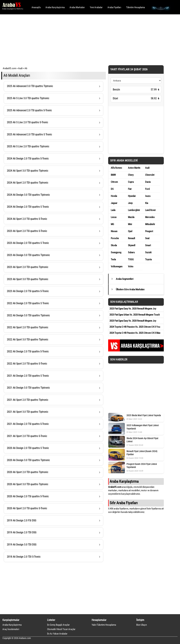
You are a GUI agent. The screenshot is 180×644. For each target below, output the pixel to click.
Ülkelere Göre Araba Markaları (130, 289)
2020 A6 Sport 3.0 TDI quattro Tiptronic (27, 484)
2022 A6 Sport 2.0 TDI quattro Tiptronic (27, 327)
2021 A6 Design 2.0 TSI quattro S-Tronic (28, 424)
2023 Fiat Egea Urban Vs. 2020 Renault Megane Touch (135, 315)
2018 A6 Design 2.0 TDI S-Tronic (24, 557)
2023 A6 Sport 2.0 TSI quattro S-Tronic (27, 231)
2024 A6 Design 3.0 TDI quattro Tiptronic (28, 195)
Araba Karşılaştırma (55, 7)
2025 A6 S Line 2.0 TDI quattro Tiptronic (28, 146)
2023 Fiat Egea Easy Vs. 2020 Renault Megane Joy (133, 309)
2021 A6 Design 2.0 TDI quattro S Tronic (28, 376)
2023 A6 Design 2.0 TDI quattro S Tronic (28, 243)
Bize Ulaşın (142, 625)
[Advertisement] (85, 39)
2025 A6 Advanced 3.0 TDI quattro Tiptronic (30, 86)
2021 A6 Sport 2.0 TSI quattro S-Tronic (27, 436)
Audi (20, 68)
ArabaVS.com (9, 68)
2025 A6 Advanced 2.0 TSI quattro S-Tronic (29, 110)
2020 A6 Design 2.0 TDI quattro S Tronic (28, 448)
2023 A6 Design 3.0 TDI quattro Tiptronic (28, 255)
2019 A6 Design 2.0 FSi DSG (22, 520)
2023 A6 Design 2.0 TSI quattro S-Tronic (28, 291)
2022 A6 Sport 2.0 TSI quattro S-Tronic (27, 364)
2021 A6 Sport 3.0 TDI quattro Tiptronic (27, 412)
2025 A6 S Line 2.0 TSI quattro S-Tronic (27, 122)
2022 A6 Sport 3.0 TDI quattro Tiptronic (27, 340)
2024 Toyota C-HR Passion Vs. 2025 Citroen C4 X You (135, 327)
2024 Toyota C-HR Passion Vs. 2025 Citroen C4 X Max (135, 333)
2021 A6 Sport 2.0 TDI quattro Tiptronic (27, 400)
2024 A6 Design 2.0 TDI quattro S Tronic (28, 207)
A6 (26, 68)
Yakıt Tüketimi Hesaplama (104, 625)
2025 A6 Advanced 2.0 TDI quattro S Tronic (29, 134)
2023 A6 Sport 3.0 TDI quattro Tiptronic (27, 279)
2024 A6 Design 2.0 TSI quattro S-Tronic (28, 159)
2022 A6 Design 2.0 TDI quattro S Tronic (28, 303)
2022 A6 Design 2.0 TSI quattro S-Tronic (28, 352)
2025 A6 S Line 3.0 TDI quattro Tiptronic (28, 98)
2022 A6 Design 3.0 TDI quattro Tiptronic (28, 315)
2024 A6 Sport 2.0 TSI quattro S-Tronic (27, 219)
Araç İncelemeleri (11, 629)
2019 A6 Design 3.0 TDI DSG (22, 545)
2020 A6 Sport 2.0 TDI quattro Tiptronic (27, 472)
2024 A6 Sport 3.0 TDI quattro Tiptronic (27, 171)
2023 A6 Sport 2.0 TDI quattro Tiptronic (27, 267)
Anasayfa (36, 7)
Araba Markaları (77, 7)
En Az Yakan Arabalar (57, 634)
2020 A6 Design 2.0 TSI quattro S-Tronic (28, 496)
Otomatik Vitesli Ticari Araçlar (61, 629)
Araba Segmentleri (125, 279)
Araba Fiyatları (114, 7)
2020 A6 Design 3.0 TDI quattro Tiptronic (28, 460)
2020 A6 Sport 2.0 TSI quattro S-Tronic (27, 508)
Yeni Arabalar (96, 7)
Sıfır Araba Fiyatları (124, 503)
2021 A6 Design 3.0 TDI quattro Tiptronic (28, 388)
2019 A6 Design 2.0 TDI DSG (22, 532)
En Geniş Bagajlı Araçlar (58, 625)
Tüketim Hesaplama (135, 7)
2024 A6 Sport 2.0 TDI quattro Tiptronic (27, 183)
